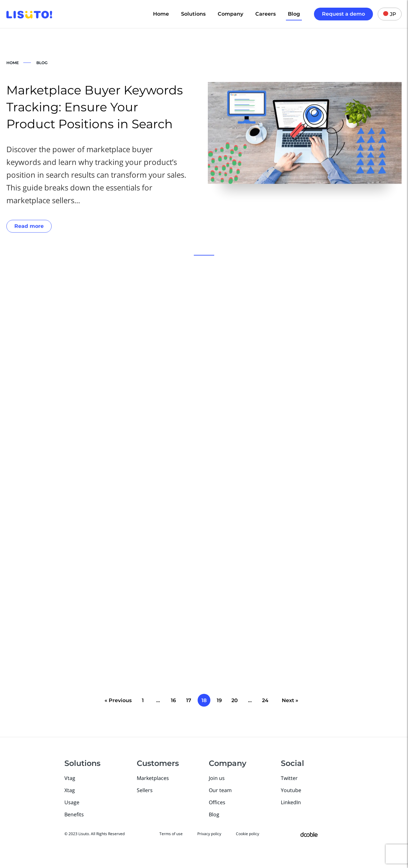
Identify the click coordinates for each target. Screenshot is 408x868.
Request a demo (343, 14)
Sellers (145, 790)
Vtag (70, 778)
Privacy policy (209, 834)
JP (390, 14)
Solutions (193, 14)
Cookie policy (248, 834)
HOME (13, 63)
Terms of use (171, 834)
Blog (294, 14)
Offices (217, 802)
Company (230, 14)
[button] (204, 255)
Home (161, 14)
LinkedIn (291, 802)
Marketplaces (153, 778)
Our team (220, 790)
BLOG (42, 63)
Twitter (289, 778)
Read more (29, 227)
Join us (217, 778)
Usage (72, 802)
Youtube (291, 790)
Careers (266, 14)
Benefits (74, 814)
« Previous (118, 700)
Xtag (70, 790)
